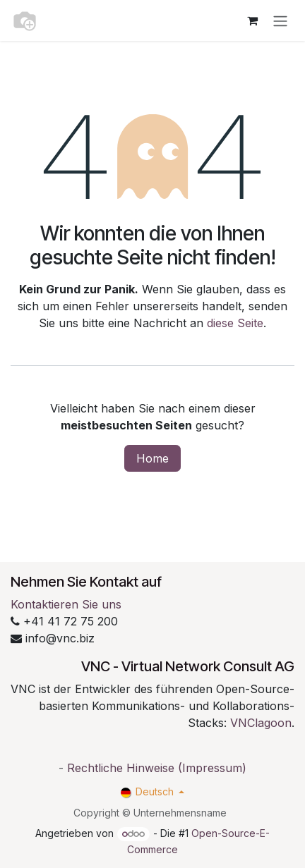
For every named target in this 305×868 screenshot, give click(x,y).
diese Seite (235, 323)
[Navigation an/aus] (280, 20)
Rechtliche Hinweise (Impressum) (157, 768)
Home (152, 458)
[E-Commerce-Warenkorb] (252, 20)
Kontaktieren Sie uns (66, 604)
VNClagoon (261, 723)
